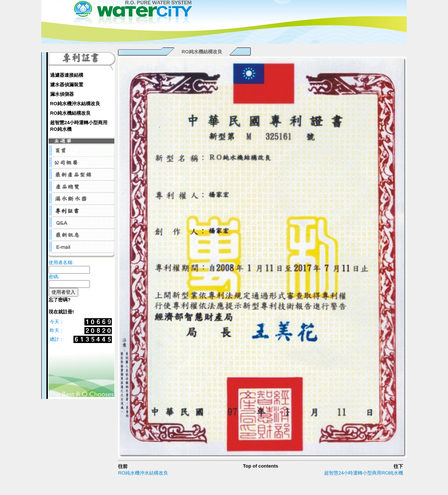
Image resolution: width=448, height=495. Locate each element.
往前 (123, 466)
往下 (398, 466)
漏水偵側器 (62, 94)
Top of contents (261, 466)
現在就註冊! (61, 312)
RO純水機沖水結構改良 (75, 104)
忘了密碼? (60, 300)
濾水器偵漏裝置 (67, 85)
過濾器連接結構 (67, 75)
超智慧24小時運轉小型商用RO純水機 (79, 126)
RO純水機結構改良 (70, 113)
